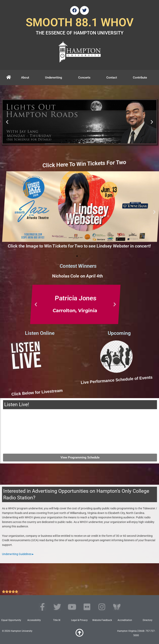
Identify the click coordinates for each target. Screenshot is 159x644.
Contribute (140, 78)
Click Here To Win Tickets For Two (111, 164)
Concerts (84, 78)
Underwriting (54, 78)
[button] (7, 122)
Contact (112, 78)
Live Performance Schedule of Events (87, 380)
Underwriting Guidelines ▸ (18, 554)
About (25, 78)
